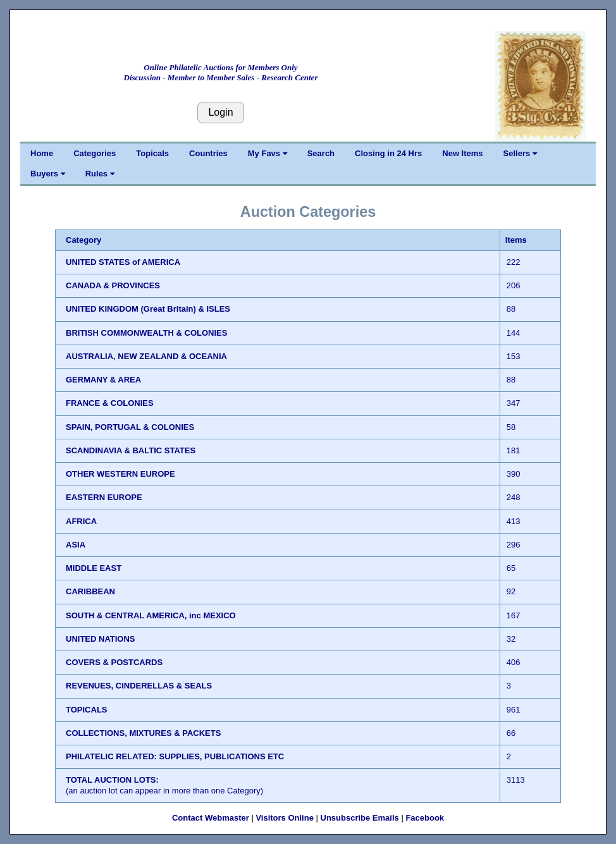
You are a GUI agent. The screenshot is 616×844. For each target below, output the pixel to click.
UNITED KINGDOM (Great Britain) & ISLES (148, 309)
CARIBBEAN (90, 591)
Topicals (152, 153)
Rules (100, 174)
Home (42, 153)
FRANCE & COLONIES (110, 403)
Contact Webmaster (211, 818)
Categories (95, 153)
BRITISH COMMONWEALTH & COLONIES (146, 333)
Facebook (425, 818)
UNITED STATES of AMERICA (123, 262)
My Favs (268, 153)
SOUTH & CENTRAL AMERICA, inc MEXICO (151, 615)
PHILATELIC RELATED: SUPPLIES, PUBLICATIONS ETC (175, 756)
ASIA (76, 545)
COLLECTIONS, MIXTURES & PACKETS (143, 733)
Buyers (48, 174)
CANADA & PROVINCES (113, 285)
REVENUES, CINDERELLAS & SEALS (139, 686)
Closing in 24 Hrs (388, 153)
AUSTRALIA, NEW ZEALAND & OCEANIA (146, 356)
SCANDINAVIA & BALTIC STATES (131, 450)
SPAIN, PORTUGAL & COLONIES (130, 427)
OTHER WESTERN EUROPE (120, 474)
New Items (462, 153)
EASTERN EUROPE (104, 497)
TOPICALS (87, 710)
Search (321, 153)
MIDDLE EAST (94, 568)
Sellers (520, 153)
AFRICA (81, 521)
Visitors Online (285, 818)
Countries (208, 153)
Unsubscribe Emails (360, 818)
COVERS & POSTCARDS (114, 662)
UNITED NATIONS (101, 639)
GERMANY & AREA (103, 380)
